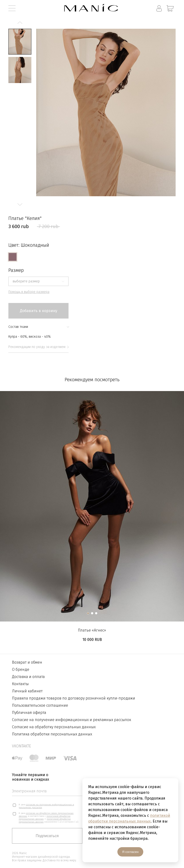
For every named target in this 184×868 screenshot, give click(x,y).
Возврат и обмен (27, 662)
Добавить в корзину (39, 311)
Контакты (20, 684)
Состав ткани (38, 327)
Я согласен (130, 852)
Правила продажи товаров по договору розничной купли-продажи (74, 698)
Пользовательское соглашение (40, 705)
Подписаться (47, 836)
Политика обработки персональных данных (52, 734)
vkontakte (21, 746)
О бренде (21, 669)
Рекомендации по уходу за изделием (38, 347)
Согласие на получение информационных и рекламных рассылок (72, 720)
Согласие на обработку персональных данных (54, 727)
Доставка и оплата (28, 677)
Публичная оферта (29, 713)
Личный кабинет (27, 691)
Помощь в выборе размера (29, 292)
